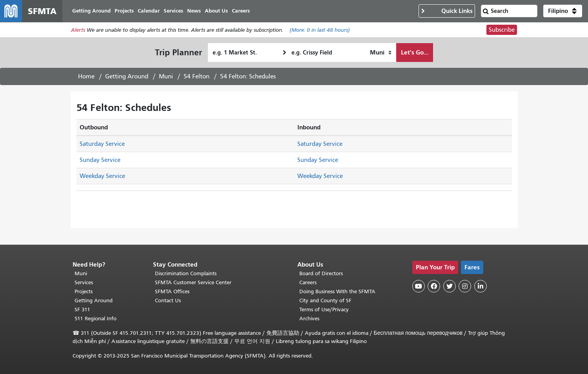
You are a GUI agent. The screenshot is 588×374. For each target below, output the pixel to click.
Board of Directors (321, 273)
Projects (84, 291)
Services (84, 282)
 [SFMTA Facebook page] (434, 286)
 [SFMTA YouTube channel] (419, 286)
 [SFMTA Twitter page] (450, 286)
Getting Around (127, 76)
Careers (308, 282)
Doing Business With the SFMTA (337, 291)
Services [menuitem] (173, 11)
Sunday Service (100, 160)
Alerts (78, 30)
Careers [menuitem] (241, 11)
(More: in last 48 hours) (320, 30)
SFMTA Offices (172, 291)
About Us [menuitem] (216, 11)
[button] (563, 11)
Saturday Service (102, 144)
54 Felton (197, 76)
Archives (309, 319)
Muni (166, 76)
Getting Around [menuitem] (91, 11)
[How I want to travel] (381, 53)
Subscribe (502, 30)
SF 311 (82, 310)
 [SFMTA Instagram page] (465, 286)
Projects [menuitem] (124, 11)
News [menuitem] (194, 11)
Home (86, 76)
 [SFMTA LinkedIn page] (481, 286)
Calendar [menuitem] (149, 11)
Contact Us (168, 300)
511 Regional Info (96, 319)
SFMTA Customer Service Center (193, 282)
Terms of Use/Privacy (324, 310)
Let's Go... (415, 52)
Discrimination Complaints (186, 273)
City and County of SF (325, 300)
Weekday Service (102, 176)
